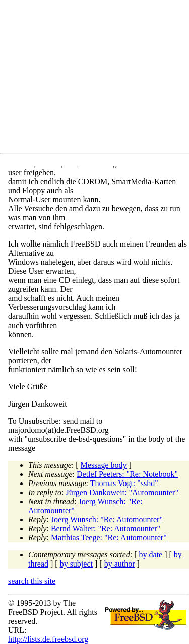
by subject (76, 564)
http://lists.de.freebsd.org (48, 639)
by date (151, 555)
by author (120, 564)
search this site (32, 581)
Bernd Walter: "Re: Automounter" (106, 529)
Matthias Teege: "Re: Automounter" (109, 538)
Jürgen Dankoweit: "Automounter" (122, 492)
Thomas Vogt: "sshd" (124, 483)
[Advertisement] (99, 78)
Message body (104, 465)
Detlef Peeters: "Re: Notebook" (127, 474)
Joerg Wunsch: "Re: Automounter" (107, 519)
